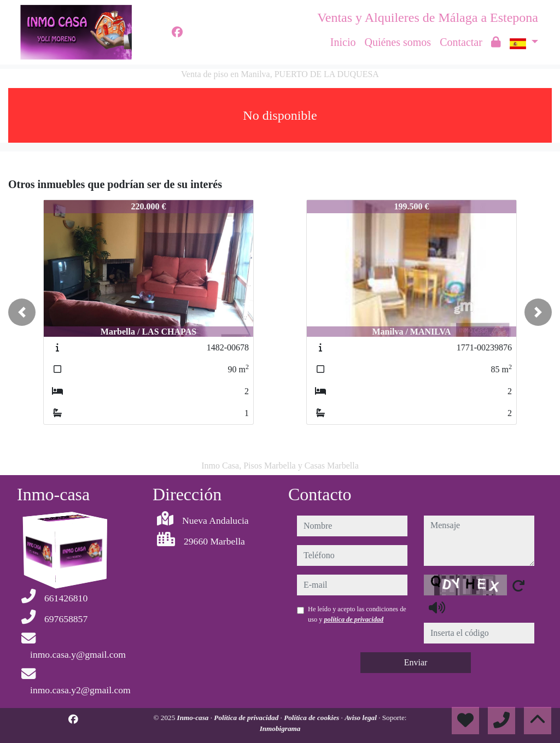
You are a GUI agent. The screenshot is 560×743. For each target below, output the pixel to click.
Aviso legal (361, 718)
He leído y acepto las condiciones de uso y (357, 614)
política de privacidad (354, 619)
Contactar (461, 42)
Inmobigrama (280, 729)
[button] (22, 312)
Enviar (416, 662)
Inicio (343, 42)
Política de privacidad (247, 718)
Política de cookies (312, 718)
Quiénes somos (398, 42)
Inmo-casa (194, 718)
